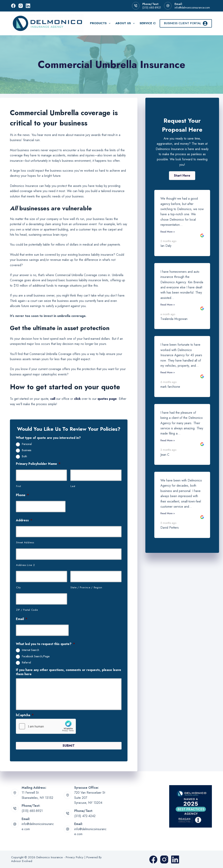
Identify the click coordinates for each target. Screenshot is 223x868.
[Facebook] (13, 6)
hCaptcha (25, 715)
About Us (126, 23)
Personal (27, 444)
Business (27, 450)
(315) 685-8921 (152, 8)
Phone (22, 495)
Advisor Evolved (22, 861)
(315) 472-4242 (85, 816)
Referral (26, 663)
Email (22, 619)
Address (24, 520)
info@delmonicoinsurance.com (192, 8)
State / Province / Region (86, 587)
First (18, 486)
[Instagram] (21, 6)
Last (73, 486)
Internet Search (30, 650)
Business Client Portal (186, 23)
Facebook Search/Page (36, 657)
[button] (182, 176)
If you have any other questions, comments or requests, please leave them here (69, 672)
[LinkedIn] (28, 6)
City (18, 587)
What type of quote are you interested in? (48, 438)
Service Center (152, 23)
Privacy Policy (75, 857)
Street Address (25, 542)
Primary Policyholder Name (38, 464)
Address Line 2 (25, 565)
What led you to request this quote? (45, 644)
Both (24, 456)
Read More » (168, 232)
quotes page (107, 399)
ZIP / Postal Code (27, 610)
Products (101, 23)
